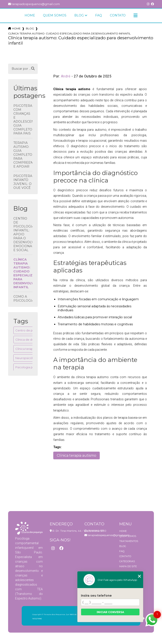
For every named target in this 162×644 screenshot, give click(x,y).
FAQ (99, 15)
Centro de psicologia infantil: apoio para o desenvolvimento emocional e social (23, 234)
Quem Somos (55, 15)
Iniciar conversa (110, 612)
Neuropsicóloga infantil (32, 358)
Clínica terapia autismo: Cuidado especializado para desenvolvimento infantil (23, 273)
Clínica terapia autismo (31, 349)
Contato (118, 15)
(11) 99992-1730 (95, 531)
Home (30, 15)
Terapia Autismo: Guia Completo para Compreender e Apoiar (23, 155)
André (66, 76)
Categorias (127, 561)
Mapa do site (128, 566)
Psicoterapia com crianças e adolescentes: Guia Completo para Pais (23, 120)
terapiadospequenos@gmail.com (34, 4)
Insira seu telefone (96, 596)
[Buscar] (33, 69)
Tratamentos (129, 541)
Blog (79, 15)
